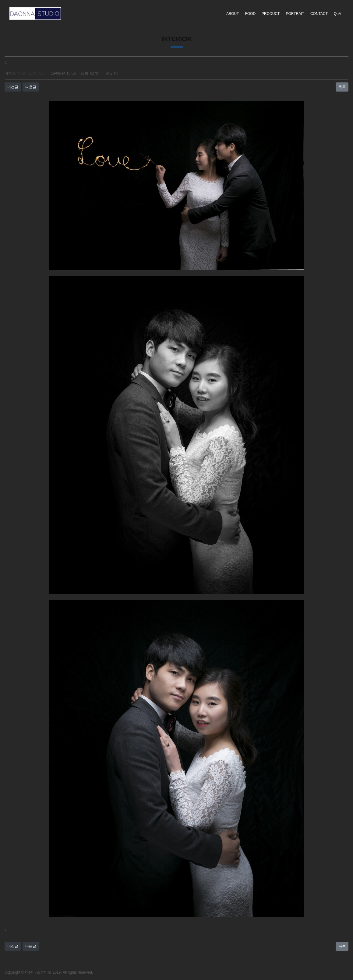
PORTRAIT (295, 14)
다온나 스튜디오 (38, 972)
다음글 (31, 87)
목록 (342, 87)
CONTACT (319, 14)
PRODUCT (271, 14)
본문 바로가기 (0, 0)
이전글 (13, 87)
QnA (337, 14)
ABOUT (233, 14)
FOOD (250, 14)
